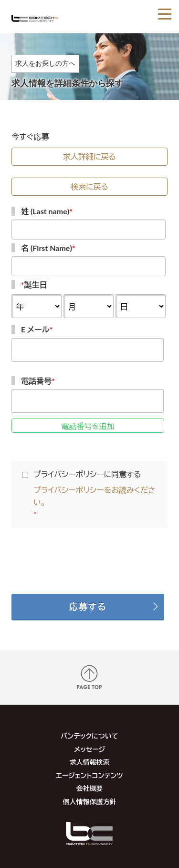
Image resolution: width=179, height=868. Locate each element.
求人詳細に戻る (89, 156)
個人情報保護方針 (89, 802)
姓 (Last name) (47, 211)
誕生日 (34, 284)
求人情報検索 (89, 762)
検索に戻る (89, 186)
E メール (37, 329)
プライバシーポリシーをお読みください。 (95, 496)
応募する (88, 607)
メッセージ (89, 749)
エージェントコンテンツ (89, 775)
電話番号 (38, 381)
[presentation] (90, 558)
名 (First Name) (48, 248)
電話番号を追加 (88, 426)
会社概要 (89, 788)
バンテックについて (89, 736)
